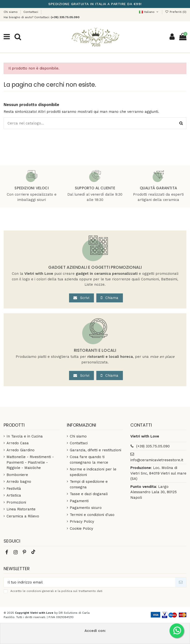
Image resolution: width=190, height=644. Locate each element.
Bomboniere (17, 475)
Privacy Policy (82, 521)
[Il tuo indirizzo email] (90, 582)
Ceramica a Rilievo (23, 516)
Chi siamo (11, 12)
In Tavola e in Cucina (25, 436)
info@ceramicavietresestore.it (157, 460)
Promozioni (16, 502)
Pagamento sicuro (86, 508)
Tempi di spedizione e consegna (89, 484)
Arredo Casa (18, 443)
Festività (14, 489)
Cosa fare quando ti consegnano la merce (89, 460)
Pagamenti (79, 501)
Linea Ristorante (21, 509)
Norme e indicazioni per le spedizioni (93, 472)
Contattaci (31, 12)
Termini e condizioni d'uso (92, 515)
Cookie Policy (81, 529)
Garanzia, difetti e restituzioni (95, 450)
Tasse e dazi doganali (89, 494)
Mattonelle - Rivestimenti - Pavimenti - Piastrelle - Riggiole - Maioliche (30, 462)
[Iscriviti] (181, 582)
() (176, 12)
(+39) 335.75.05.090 (153, 446)
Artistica (14, 495)
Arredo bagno (19, 482)
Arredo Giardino (21, 450)
